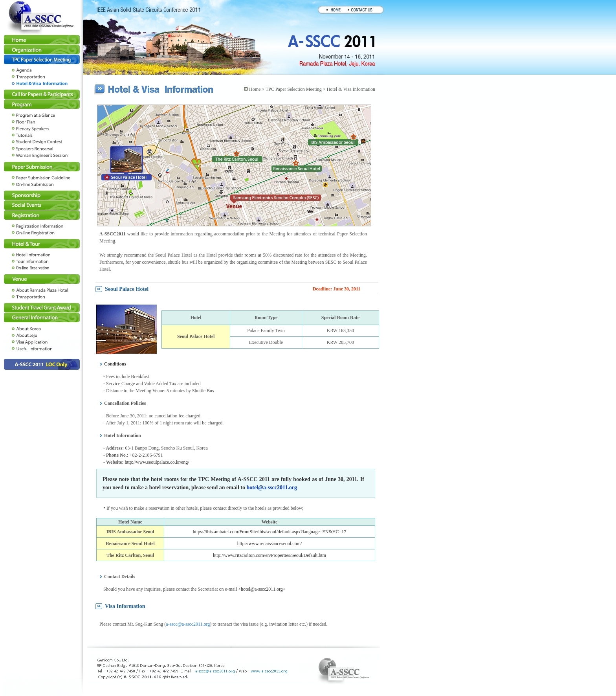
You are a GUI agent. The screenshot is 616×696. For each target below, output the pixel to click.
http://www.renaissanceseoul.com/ (270, 544)
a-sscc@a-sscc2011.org (188, 624)
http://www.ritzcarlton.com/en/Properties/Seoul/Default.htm (269, 555)
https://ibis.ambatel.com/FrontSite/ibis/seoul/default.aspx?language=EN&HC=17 (269, 532)
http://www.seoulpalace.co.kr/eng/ (157, 462)
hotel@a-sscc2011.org (272, 488)
